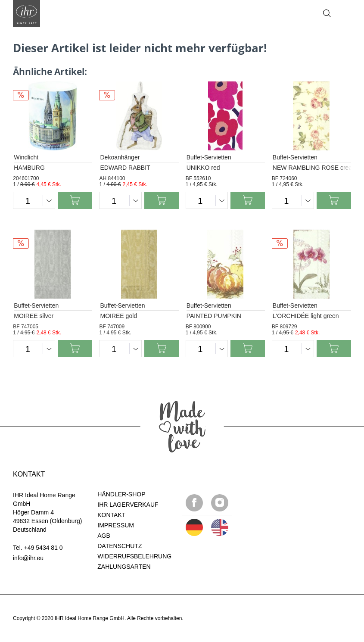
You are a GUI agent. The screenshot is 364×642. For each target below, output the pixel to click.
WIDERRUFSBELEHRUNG (134, 556)
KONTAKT (111, 515)
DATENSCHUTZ (120, 546)
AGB (104, 536)
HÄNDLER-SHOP (121, 494)
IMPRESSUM (116, 525)
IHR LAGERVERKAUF (128, 505)
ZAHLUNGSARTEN (124, 567)
